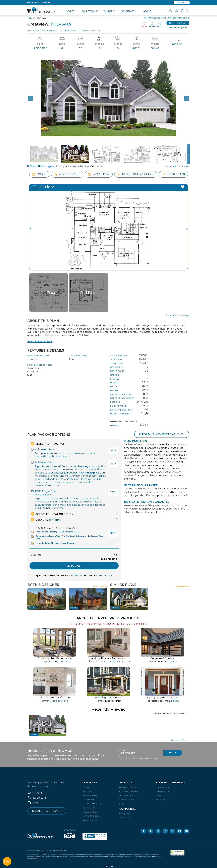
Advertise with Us (90, 820)
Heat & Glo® (161, 800)
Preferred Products (91, 31)
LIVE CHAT (79, 576)
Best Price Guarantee (128, 787)
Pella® (159, 795)
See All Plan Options (40, 342)
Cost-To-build (88, 808)
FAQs (121, 804)
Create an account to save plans (171, 713)
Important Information (129, 791)
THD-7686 (74, 608)
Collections (90, 11)
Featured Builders (90, 795)
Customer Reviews (127, 800)
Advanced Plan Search (179, 18)
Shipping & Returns (127, 795)
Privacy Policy (125, 814)
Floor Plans (33, 31)
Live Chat (46, 3)
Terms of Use (124, 818)
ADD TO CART (74, 566)
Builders (110, 11)
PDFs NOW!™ (43, 495)
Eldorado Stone (162, 791)
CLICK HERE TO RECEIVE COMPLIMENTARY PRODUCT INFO (108, 624)
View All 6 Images (41, 166)
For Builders (87, 791)
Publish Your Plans (90, 812)
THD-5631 (32, 608)
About (148, 11)
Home (31, 18)
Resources (129, 11)
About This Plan (50, 31)
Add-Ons (46, 520)
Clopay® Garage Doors (165, 787)
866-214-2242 (33, 3)
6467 (34, 734)
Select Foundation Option (52, 514)
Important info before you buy (162, 434)
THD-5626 (115, 608)
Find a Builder (88, 800)
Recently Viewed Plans (155, 18)
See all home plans (47, 811)
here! (154, 759)
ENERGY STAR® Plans (92, 816)
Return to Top (180, 740)
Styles (71, 11)
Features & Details (69, 31)
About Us (126, 783)
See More (100, 587)
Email (33, 803)
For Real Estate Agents (92, 804)
